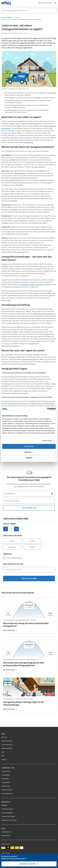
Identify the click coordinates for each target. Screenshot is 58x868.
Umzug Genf (5, 782)
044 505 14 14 (47, 3)
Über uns (4, 737)
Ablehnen (29, 458)
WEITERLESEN (10, 630)
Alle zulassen (29, 446)
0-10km (12, 541)
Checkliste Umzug (7, 809)
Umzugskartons (20, 173)
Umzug (17, 17)
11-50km (32, 541)
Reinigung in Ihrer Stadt (9, 820)
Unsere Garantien (7, 741)
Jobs (3, 752)
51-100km (12, 547)
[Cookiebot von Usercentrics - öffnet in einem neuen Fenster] (47, 409)
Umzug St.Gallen (7, 790)
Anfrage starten (29, 864)
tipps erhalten (29, 508)
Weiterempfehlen (7, 748)
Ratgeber (4, 805)
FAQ (3, 756)
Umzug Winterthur (7, 794)
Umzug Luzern (6, 786)
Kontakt (4, 760)
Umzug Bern (5, 779)
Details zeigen (47, 440)
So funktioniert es (7, 745)
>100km (32, 547)
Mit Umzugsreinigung (15, 558)
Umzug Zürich (6, 771)
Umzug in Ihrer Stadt (8, 816)
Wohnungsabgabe (7, 813)
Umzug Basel (6, 775)
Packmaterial (6, 836)
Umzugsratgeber (7, 17)
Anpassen (29, 452)
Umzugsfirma (28, 142)
